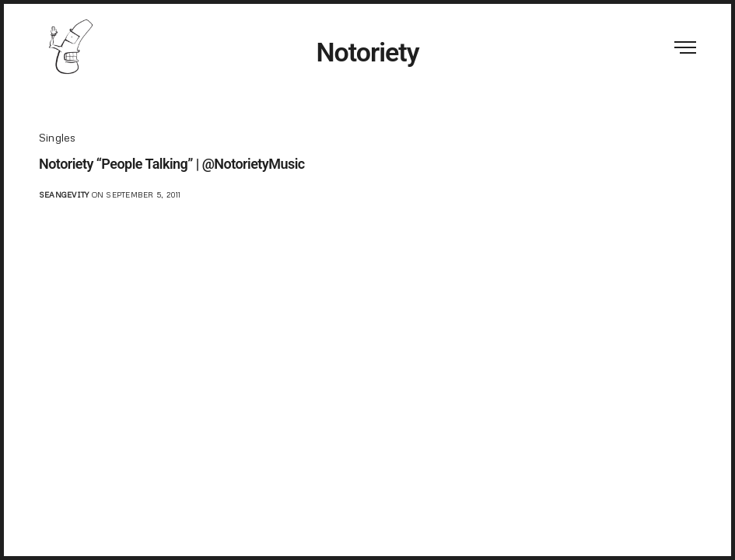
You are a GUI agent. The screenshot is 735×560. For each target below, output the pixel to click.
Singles (58, 137)
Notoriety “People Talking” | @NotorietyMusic (172, 164)
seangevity (64, 194)
